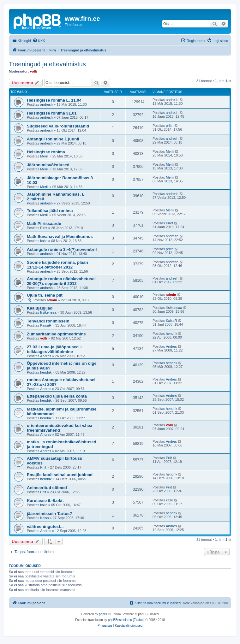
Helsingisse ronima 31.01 (52, 113)
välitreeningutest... (45, 526)
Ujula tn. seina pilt (45, 295)
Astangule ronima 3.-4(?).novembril (62, 249)
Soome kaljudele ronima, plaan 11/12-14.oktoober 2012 (57, 265)
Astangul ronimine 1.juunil (53, 139)
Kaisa (45, 518)
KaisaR (46, 325)
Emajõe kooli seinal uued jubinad (60, 475)
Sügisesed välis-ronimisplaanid (58, 126)
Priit (43, 467)
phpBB (104, 614)
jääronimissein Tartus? (49, 514)
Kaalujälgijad (40, 308)
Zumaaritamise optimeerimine (56, 334)
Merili (44, 156)
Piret (44, 228)
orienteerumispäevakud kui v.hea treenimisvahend (60, 428)
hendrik (171, 334)
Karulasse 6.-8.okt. (45, 501)
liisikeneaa (48, 312)
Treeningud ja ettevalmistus (47, 64)
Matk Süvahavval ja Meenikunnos (60, 236)
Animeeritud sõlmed (47, 488)
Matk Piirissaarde (44, 224)
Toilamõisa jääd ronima (50, 211)
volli (33, 71)
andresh (46, 104)
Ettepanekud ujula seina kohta (57, 396)
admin (52, 300)
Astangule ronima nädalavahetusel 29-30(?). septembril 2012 (61, 281)
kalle (44, 241)
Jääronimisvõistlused (48, 165)
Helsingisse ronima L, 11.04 (54, 100)
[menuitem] (39, 41)
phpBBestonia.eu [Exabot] (126, 620)
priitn (170, 126)
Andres (46, 356)
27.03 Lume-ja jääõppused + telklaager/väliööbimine (55, 349)
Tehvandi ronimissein (48, 321)
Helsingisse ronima (46, 152)
